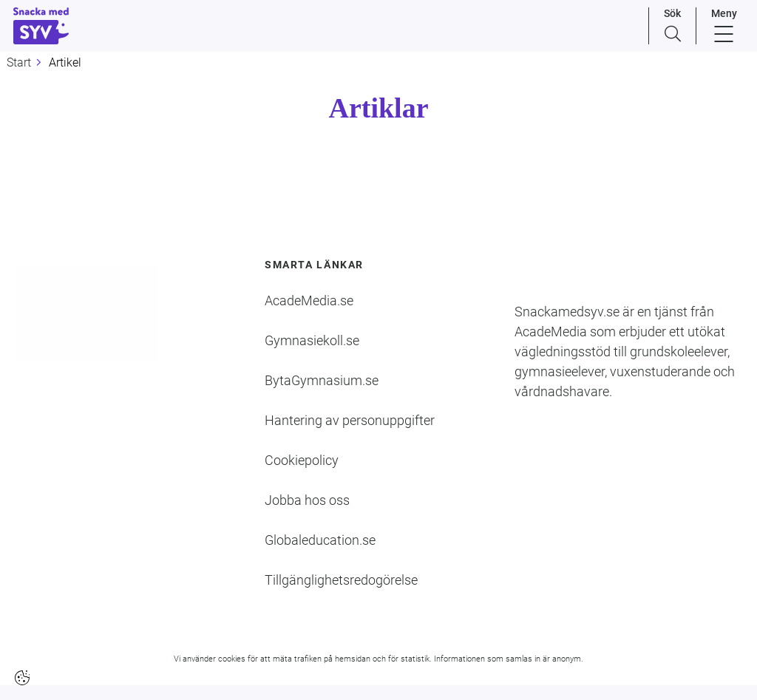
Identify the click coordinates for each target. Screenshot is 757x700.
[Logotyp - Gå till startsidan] (95, 314)
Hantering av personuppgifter (350, 420)
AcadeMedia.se (309, 300)
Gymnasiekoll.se (312, 340)
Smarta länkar (314, 265)
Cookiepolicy (302, 460)
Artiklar (378, 108)
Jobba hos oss (307, 500)
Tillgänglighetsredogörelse (341, 580)
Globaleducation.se (320, 540)
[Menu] (724, 26)
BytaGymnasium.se (322, 380)
